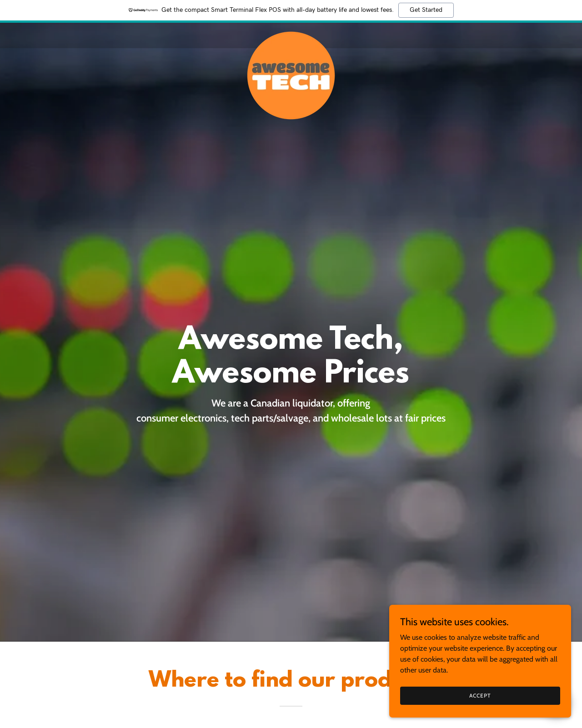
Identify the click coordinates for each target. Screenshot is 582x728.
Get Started (426, 10)
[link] (291, 34)
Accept (480, 695)
